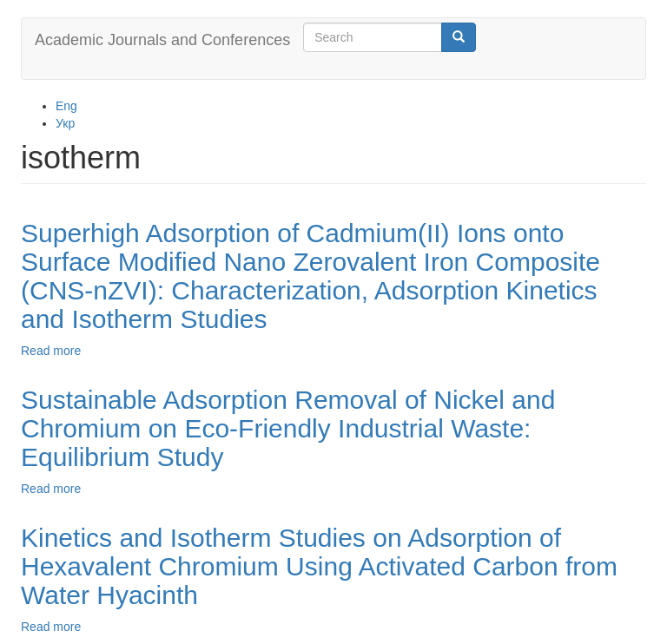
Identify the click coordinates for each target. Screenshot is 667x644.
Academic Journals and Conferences (162, 40)
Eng (66, 106)
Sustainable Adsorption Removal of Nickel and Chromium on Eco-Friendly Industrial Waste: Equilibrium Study (288, 428)
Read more (51, 351)
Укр (65, 123)
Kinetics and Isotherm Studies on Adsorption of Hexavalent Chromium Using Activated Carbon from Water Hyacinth (319, 566)
